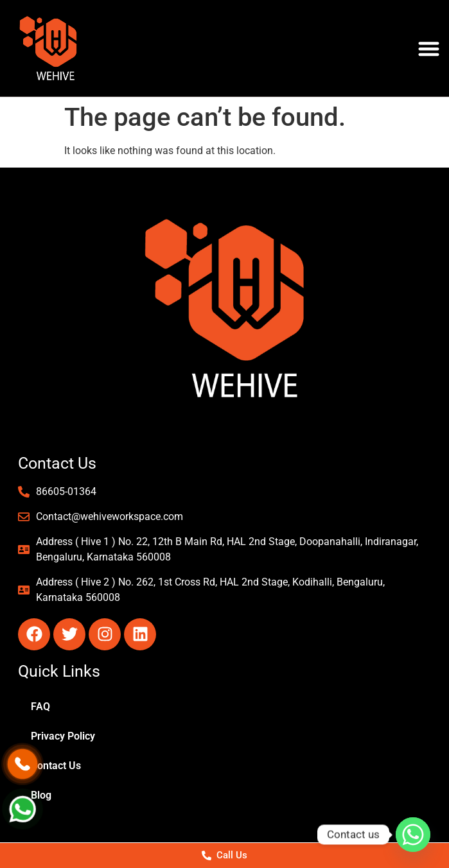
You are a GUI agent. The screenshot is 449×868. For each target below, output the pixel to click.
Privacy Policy (63, 736)
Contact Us (56, 766)
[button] (429, 48)
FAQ (40, 707)
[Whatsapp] (413, 835)
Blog (41, 795)
